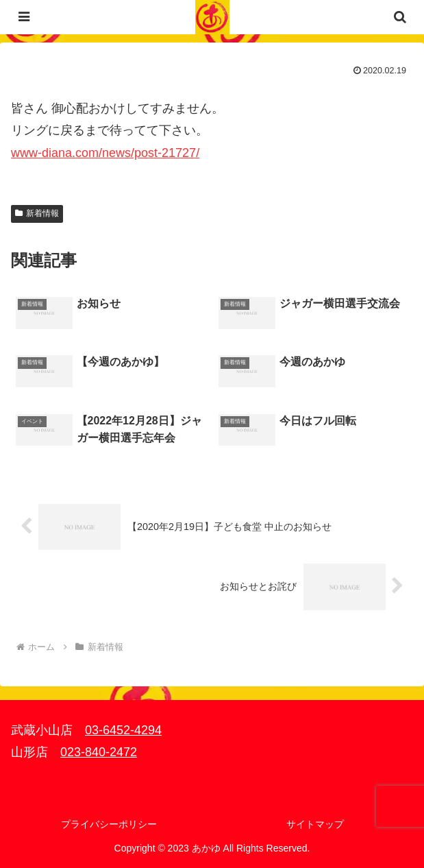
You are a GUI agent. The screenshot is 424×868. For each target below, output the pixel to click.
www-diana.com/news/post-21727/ (105, 153)
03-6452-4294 (123, 730)
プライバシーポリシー (109, 824)
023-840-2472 (99, 752)
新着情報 (37, 213)
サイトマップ (315, 824)
